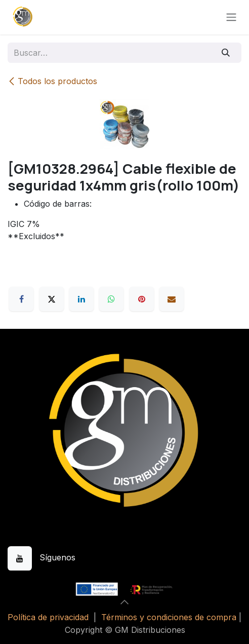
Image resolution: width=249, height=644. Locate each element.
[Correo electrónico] (172, 299)
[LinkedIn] (81, 299)
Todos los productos (52, 81)
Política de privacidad (48, 617)
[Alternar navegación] (231, 17)
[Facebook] (21, 299)
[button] (124, 602)
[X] (52, 299)
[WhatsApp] (111, 299)
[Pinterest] (142, 299)
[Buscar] (226, 53)
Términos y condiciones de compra (169, 617)
